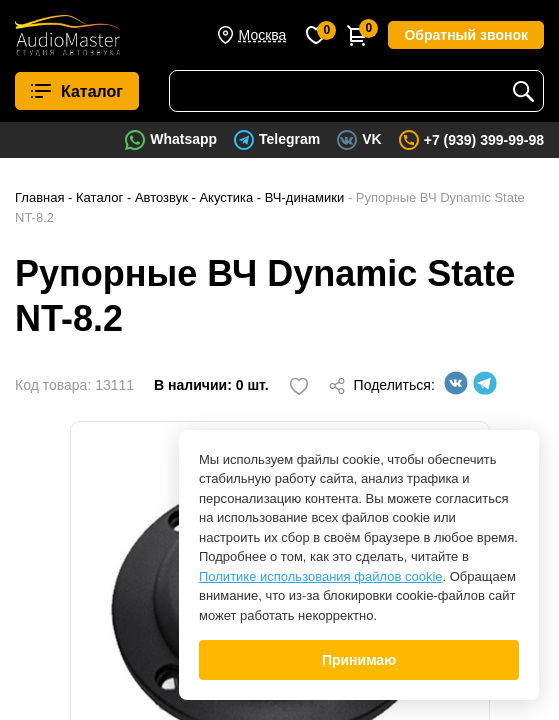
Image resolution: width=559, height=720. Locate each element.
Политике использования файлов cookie (321, 576)
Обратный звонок (466, 35)
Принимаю (359, 660)
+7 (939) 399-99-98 (484, 140)
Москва (263, 35)
